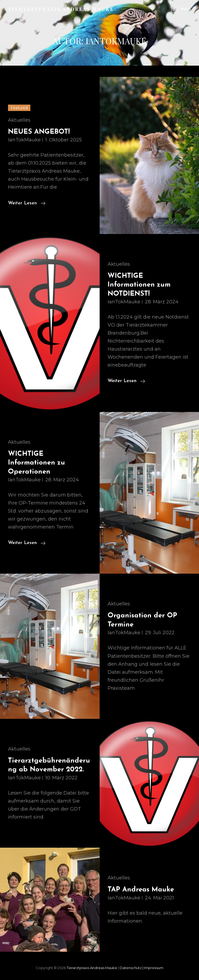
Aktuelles (19, 120)
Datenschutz (132, 968)
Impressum (154, 968)
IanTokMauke (24, 140)
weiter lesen (27, 203)
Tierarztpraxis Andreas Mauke (61, 9)
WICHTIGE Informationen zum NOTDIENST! (139, 285)
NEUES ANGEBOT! (39, 132)
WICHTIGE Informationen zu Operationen (36, 463)
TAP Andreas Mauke (141, 890)
